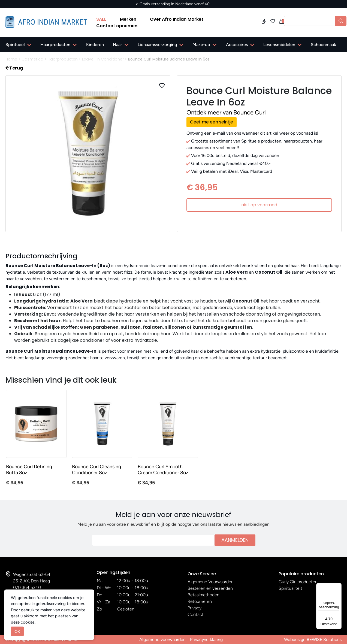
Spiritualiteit (290, 588)
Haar (117, 45)
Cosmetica (32, 59)
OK (17, 631)
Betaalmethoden (203, 595)
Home (11, 59)
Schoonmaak (323, 45)
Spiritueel (15, 45)
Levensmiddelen (279, 45)
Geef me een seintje (212, 122)
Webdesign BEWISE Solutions (313, 640)
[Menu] (338, 586)
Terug (14, 68)
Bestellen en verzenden (210, 588)
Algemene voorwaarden (162, 640)
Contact (196, 614)
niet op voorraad (259, 205)
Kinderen (95, 45)
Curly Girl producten (298, 582)
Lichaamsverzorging (157, 45)
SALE (101, 19)
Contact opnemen (117, 26)
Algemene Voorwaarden (211, 582)
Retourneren (200, 601)
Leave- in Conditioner (103, 59)
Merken (128, 19)
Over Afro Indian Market (177, 19)
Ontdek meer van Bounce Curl (226, 112)
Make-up (201, 45)
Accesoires (237, 45)
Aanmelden (235, 540)
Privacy (194, 608)
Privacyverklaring (206, 640)
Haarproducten (55, 45)
